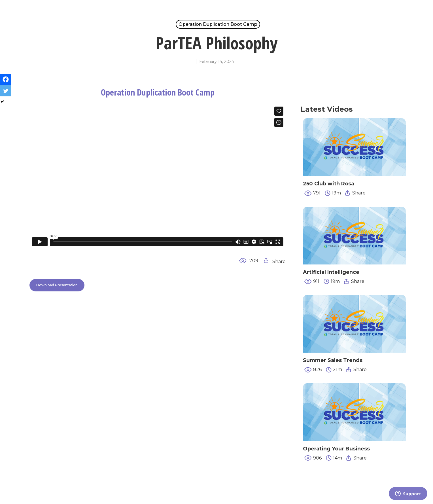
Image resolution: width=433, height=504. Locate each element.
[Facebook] (6, 79)
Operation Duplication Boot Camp (218, 24)
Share (275, 261)
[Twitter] (6, 91)
